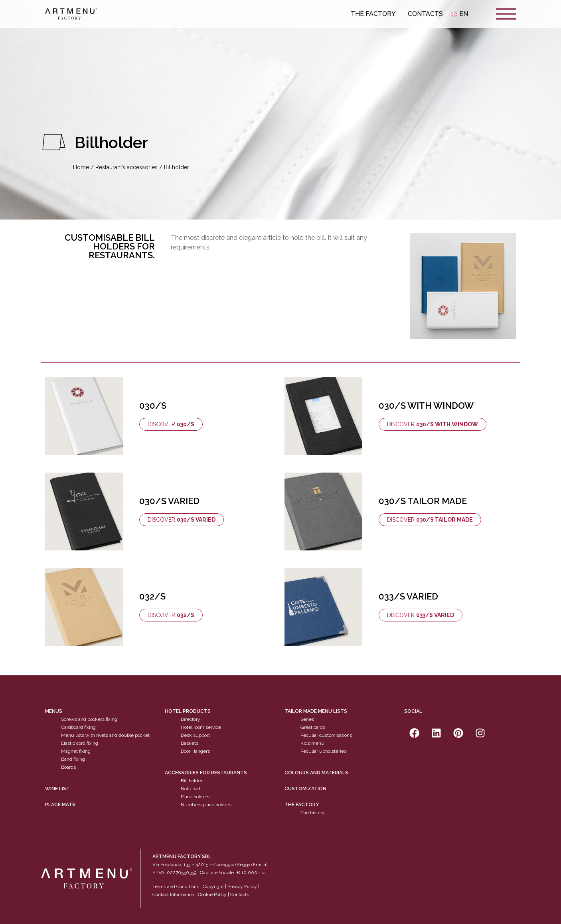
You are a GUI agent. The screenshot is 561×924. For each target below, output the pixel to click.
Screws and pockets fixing (89, 719)
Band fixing (73, 759)
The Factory (375, 14)
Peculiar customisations (326, 735)
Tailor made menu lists (316, 711)
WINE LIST (57, 789)
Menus (54, 711)
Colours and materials (316, 773)
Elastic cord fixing (80, 743)
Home (81, 167)
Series (307, 719)
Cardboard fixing (78, 727)
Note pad (191, 789)
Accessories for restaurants (206, 773)
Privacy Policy (242, 886)
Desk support (195, 735)
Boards (68, 767)
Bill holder (192, 781)
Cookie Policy (212, 894)
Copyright (213, 886)
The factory (302, 805)
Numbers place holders (206, 805)
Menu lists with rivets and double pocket (105, 735)
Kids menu (312, 743)
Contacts (425, 14)
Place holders (195, 797)
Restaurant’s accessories (126, 167)
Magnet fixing (76, 751)
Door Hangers (195, 751)
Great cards (313, 727)
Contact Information (173, 894)
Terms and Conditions (176, 886)
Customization (305, 789)
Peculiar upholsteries (323, 751)
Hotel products (188, 711)
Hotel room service (201, 727)
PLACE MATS (60, 805)
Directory (191, 719)
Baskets (190, 743)
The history (313, 813)
